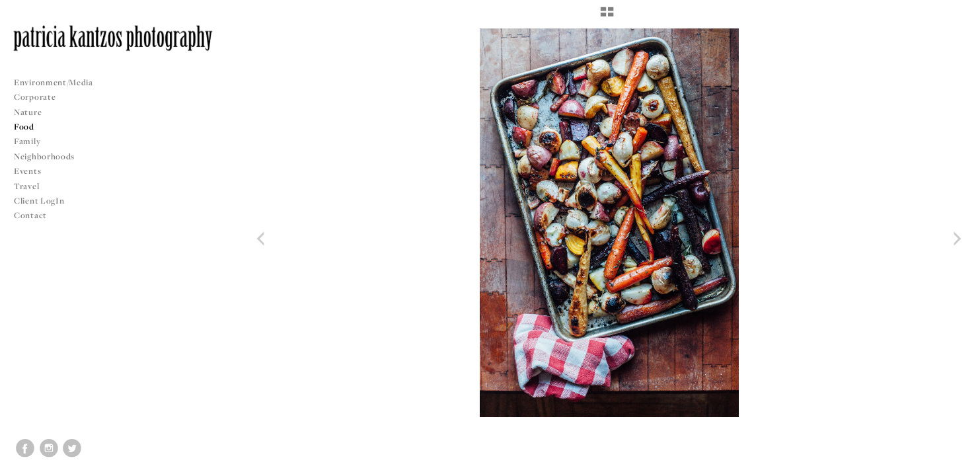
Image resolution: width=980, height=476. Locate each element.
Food (24, 127)
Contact (30, 215)
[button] (607, 17)
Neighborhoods (50, 156)
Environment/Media (54, 82)
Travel (26, 186)
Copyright (953, 464)
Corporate (35, 97)
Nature (28, 112)
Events (33, 171)
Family (27, 141)
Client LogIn (39, 201)
